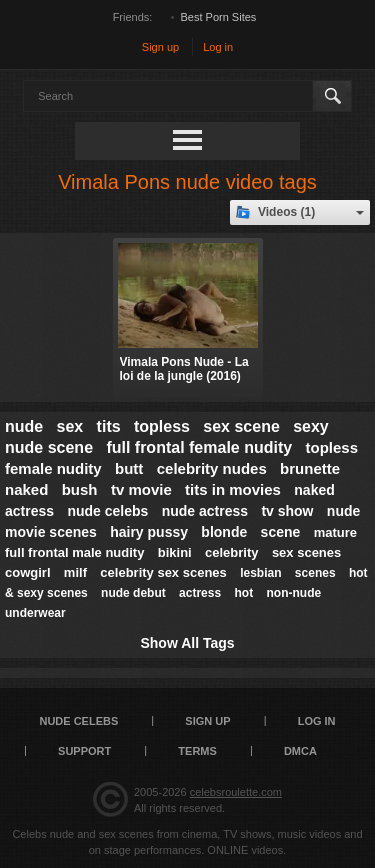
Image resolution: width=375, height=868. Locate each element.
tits (109, 426)
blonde (224, 532)
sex (70, 426)
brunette (310, 468)
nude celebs (107, 511)
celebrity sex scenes (163, 572)
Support (84, 751)
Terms (197, 751)
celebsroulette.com (236, 792)
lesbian (260, 573)
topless (162, 426)
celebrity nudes (212, 468)
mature (335, 532)
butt (129, 468)
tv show (287, 511)
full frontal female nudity (199, 447)
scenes (315, 573)
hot (243, 593)
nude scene (49, 447)
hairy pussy (149, 532)
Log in (218, 47)
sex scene (241, 426)
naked (26, 489)
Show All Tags (187, 643)
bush (80, 489)
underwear (35, 613)
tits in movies (233, 489)
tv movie (141, 489)
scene (281, 532)
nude (24, 426)
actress (200, 593)
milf (75, 572)
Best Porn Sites (219, 17)
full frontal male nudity (74, 552)
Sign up (160, 47)
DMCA (300, 751)
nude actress (205, 511)
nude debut (133, 593)
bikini (175, 552)
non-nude (293, 593)
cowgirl (28, 572)
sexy (311, 426)
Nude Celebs (78, 721)
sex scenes (306, 552)
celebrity (231, 552)
